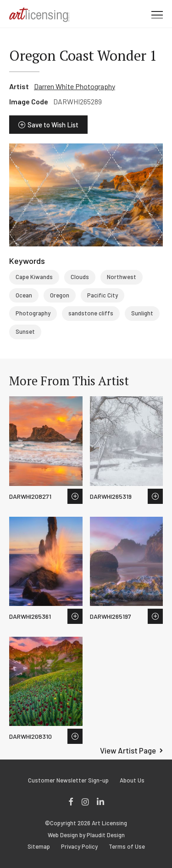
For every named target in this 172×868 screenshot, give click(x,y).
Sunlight (142, 313)
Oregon (60, 295)
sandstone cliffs (91, 313)
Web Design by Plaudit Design (86, 835)
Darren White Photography (75, 86)
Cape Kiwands (34, 277)
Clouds (80, 277)
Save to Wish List (53, 125)
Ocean (24, 295)
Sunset (25, 331)
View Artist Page (128, 750)
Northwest (122, 277)
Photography (33, 313)
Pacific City (103, 295)
